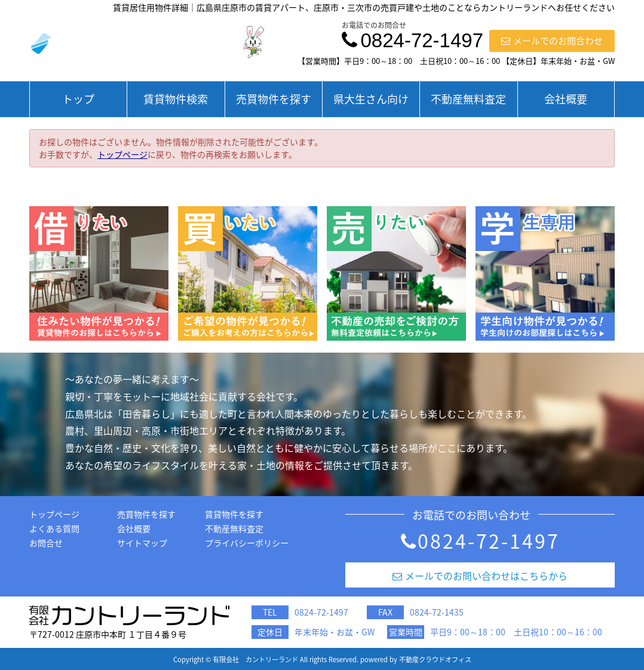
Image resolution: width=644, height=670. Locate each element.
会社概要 (566, 99)
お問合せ (46, 543)
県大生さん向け (371, 99)
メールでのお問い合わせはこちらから (480, 576)
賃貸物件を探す (234, 514)
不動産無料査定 (468, 99)
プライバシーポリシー (247, 543)
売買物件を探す (274, 99)
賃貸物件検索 (176, 99)
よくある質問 (54, 528)
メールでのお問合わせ (552, 41)
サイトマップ (142, 543)
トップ (78, 99)
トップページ (122, 154)
